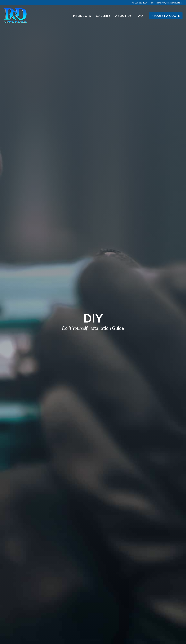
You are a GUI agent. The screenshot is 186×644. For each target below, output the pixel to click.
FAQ (140, 16)
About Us (124, 16)
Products (82, 16)
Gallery (103, 16)
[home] (15, 16)
